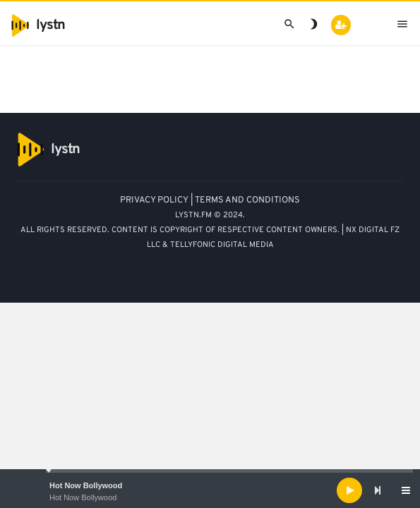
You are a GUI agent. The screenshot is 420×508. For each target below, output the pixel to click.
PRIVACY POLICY (154, 200)
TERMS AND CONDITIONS (247, 200)
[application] (210, 490)
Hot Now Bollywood (86, 485)
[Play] (349, 490)
